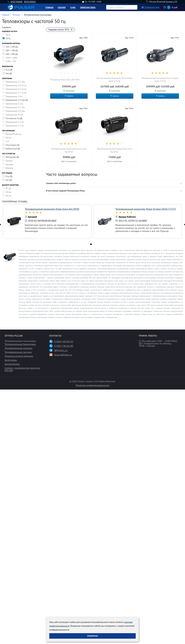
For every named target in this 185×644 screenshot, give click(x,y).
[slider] (69, 73)
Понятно (93, 636)
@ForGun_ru (61, 350)
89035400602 (30, 2)
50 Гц (8, 38)
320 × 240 (10, 47)
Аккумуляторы (12, 364)
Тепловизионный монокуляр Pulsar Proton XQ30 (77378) (115, 80)
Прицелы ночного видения (19, 356)
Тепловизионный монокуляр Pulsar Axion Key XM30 (69, 150)
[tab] (115, 183)
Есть (8, 70)
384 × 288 (10, 50)
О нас (73, 8)
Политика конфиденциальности (93, 385)
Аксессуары (11, 360)
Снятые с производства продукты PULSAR (22, 369)
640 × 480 (10, 54)
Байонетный (12, 149)
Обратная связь (88, 8)
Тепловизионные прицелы (18, 348)
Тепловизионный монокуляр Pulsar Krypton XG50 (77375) (160, 80)
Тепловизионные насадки (18, 352)
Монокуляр (11, 157)
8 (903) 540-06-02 (64, 341)
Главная (49, 8)
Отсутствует (11, 145)
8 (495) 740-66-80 (64, 346)
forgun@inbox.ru (63, 355)
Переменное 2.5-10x (16, 100)
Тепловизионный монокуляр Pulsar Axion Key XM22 (115, 150)
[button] (115, 183)
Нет (8, 73)
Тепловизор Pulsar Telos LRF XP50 (65, 80)
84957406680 (16, 2)
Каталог (62, 8)
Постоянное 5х (13, 118)
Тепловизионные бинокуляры (20, 344)
